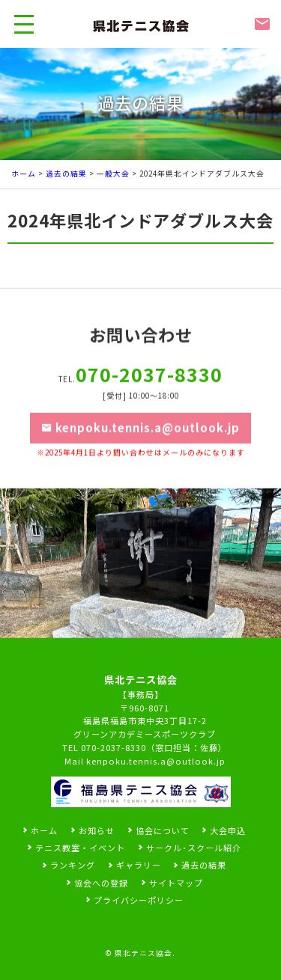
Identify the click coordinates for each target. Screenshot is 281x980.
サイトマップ (176, 883)
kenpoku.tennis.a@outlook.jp (141, 441)
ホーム (24, 174)
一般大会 (113, 174)
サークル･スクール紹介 (194, 848)
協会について (163, 830)
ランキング (73, 865)
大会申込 (228, 830)
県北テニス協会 (143, 953)
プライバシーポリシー (139, 900)
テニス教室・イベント (80, 848)
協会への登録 (101, 883)
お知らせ (97, 830)
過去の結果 (66, 174)
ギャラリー (139, 865)
